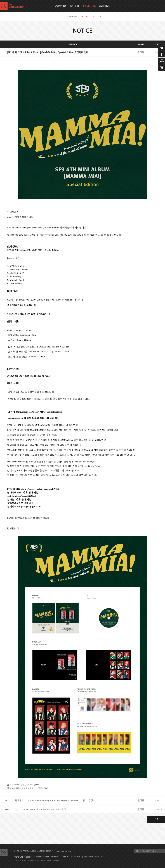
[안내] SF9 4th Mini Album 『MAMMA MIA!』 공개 (40, 809)
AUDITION (105, 6)
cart (162, 67)
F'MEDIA (97, 17)
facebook (162, 54)
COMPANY (61, 6)
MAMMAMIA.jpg (17, 785)
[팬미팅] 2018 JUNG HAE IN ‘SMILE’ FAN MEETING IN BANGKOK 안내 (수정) (54, 800)
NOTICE (85, 17)
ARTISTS (75, 6)
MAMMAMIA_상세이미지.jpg (23, 788)
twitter (162, 48)
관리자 (141, 52)
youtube (162, 61)
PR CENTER (89, 6)
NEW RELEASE (71, 17)
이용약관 (33, 851)
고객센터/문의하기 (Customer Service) (55, 851)
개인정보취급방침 (21, 851)
